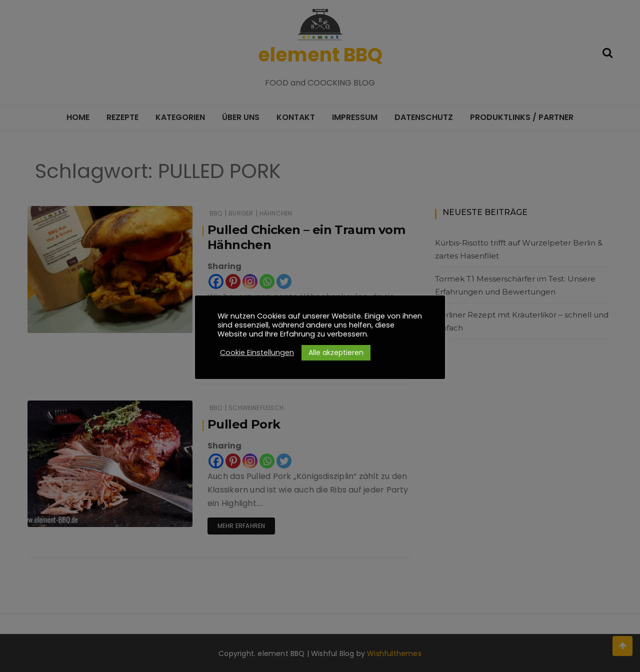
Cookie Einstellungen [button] (257, 352)
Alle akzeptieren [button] (336, 352)
